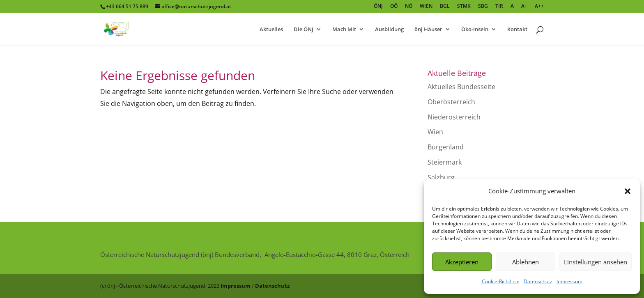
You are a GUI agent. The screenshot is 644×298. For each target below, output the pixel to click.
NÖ (409, 7)
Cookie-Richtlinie (501, 281)
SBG (483, 7)
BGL (445, 7)
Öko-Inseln (475, 30)
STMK (464, 7)
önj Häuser (428, 30)
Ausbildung (389, 30)
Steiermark (445, 162)
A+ (524, 7)
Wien (435, 132)
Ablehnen (526, 262)
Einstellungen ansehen (596, 262)
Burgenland (446, 147)
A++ (539, 7)
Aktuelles (271, 30)
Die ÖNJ (304, 30)
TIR (499, 7)
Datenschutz (538, 281)
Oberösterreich (451, 102)
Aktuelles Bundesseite (461, 87)
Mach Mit (344, 30)
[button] (628, 191)
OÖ (394, 7)
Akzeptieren (462, 262)
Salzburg (441, 177)
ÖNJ (378, 7)
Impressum (569, 281)
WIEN (426, 7)
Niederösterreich (454, 117)
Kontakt (517, 30)
